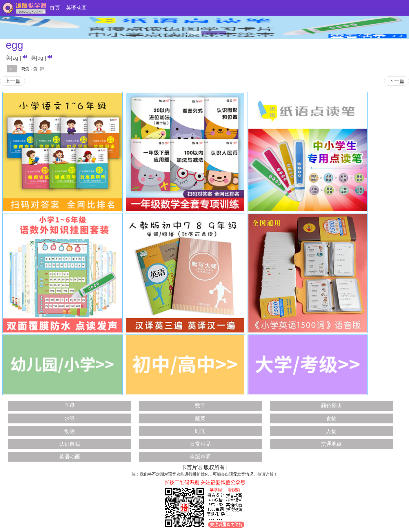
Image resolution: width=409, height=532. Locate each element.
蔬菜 (200, 418)
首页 (55, 8)
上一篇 (12, 81)
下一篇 (397, 81)
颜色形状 (331, 406)
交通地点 (331, 444)
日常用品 (200, 444)
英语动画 (76, 8)
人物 (331, 431)
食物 (331, 418)
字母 (70, 406)
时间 (200, 431)
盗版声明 (200, 457)
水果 (70, 418)
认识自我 (70, 444)
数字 (200, 406)
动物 (70, 431)
